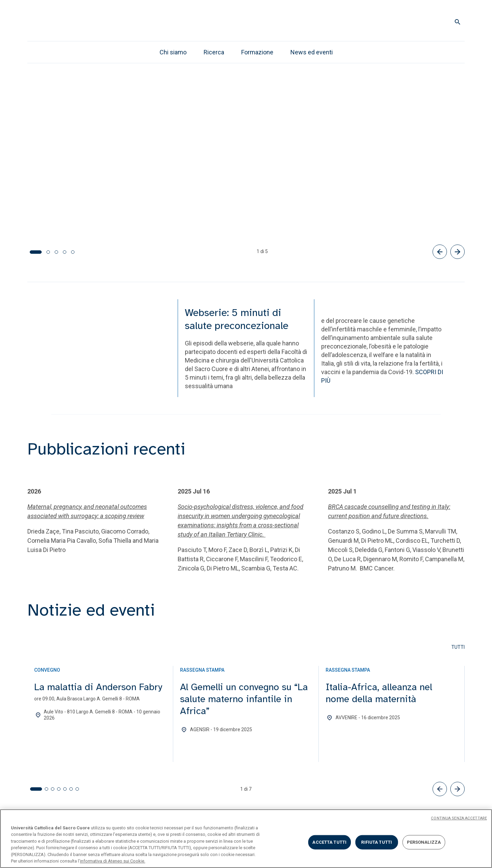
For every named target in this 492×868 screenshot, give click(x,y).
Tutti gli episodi (56, 212)
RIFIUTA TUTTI (377, 842)
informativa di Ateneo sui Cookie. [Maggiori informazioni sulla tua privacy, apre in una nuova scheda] (113, 861)
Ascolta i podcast (120, 212)
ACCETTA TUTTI (329, 842)
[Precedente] (440, 251)
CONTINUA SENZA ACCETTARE (459, 818)
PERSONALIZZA (424, 842)
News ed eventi (312, 52)
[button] (440, 788)
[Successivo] (457, 251)
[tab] (31, 251)
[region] (246, 839)
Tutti (458, 646)
